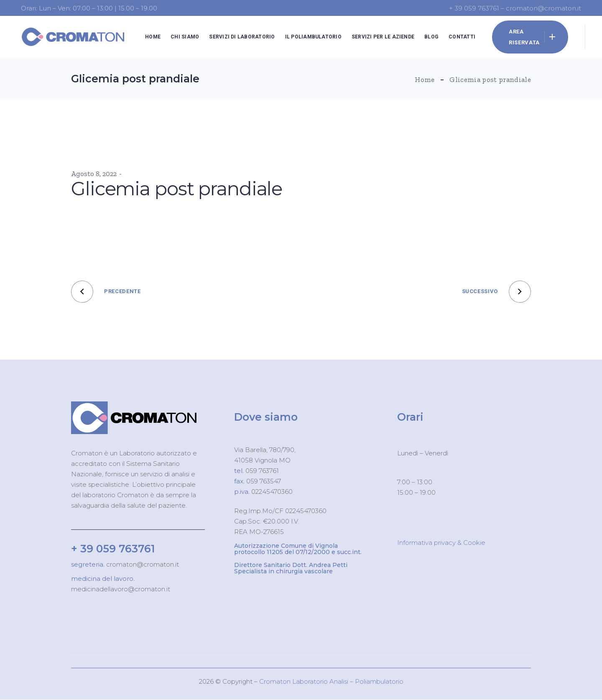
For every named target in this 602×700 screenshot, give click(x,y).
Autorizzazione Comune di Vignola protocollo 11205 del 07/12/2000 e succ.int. (298, 549)
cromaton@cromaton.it (142, 564)
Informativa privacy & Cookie (441, 543)
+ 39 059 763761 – (477, 8)
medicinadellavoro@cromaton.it (121, 589)
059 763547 (264, 481)
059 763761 (261, 471)
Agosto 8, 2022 (94, 174)
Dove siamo (266, 417)
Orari (410, 417)
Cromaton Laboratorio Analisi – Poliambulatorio (331, 681)
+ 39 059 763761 (113, 549)
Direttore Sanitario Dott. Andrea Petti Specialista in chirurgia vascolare (291, 568)
